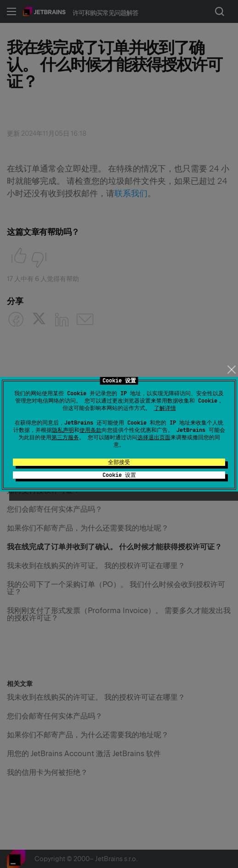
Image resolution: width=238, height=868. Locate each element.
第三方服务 (65, 437)
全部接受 (119, 462)
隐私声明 (63, 430)
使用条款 (91, 430)
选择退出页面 (154, 437)
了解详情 (165, 408)
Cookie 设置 (119, 475)
